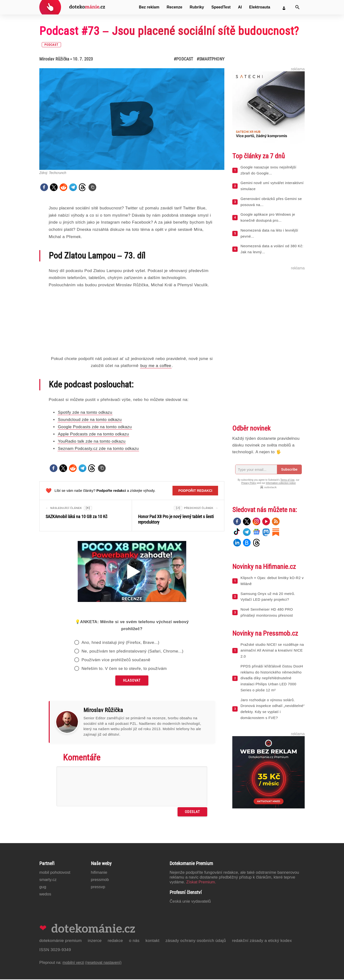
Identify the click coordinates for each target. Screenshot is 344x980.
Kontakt (152, 941)
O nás (134, 941)
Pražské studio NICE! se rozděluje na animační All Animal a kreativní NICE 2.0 (272, 650)
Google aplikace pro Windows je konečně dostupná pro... (268, 217)
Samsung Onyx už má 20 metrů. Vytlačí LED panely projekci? (268, 597)
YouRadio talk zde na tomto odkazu (92, 441)
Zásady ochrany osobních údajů (196, 941)
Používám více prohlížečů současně (116, 661)
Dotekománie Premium (61, 941)
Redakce (115, 941)
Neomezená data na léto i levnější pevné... (269, 233)
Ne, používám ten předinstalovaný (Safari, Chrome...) (132, 652)
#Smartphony (210, 59)
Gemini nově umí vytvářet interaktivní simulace (272, 186)
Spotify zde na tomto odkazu (85, 412)
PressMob (100, 880)
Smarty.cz (48, 880)
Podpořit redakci (195, 491)
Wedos (45, 895)
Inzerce (95, 941)
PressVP (98, 888)
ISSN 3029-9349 (55, 950)
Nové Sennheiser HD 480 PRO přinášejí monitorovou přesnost (267, 612)
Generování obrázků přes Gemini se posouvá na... (271, 202)
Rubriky (197, 7)
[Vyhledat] (297, 7)
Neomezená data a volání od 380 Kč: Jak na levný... (272, 249)
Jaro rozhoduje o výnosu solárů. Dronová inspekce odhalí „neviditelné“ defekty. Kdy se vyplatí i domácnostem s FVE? (273, 709)
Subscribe (289, 469)
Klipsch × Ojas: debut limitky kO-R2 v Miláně (272, 581)
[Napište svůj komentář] (132, 787)
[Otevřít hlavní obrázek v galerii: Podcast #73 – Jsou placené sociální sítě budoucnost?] (132, 119)
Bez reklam (149, 7)
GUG (43, 888)
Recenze (175, 7)
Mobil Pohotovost (55, 873)
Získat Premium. (201, 883)
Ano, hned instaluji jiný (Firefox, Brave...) (120, 643)
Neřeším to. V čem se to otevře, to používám (124, 669)
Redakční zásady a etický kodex (262, 941)
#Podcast (183, 59)
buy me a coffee (156, 366)
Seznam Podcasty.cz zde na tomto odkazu (98, 449)
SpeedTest (221, 7)
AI (240, 7)
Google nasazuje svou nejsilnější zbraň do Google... (268, 170)
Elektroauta (260, 7)
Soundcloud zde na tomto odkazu (90, 420)
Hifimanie (99, 873)
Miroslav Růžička (54, 59)
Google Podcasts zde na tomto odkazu (95, 427)
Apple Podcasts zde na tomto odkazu (93, 434)
